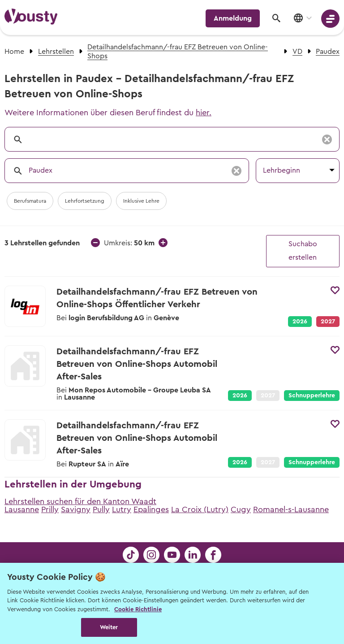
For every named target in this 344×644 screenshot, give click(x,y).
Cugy (241, 509)
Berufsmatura (30, 201)
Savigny (76, 509)
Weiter (109, 627)
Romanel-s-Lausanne (291, 509)
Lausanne (22, 509)
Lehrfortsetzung (85, 201)
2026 (300, 322)
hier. (204, 113)
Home (14, 52)
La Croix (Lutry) (200, 509)
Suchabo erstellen (303, 251)
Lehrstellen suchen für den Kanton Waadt (80, 501)
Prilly (50, 509)
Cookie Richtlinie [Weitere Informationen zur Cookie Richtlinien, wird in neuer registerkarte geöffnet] (138, 609)
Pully (101, 509)
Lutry (122, 509)
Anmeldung (233, 18)
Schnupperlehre (312, 396)
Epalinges (151, 509)
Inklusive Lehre (141, 201)
